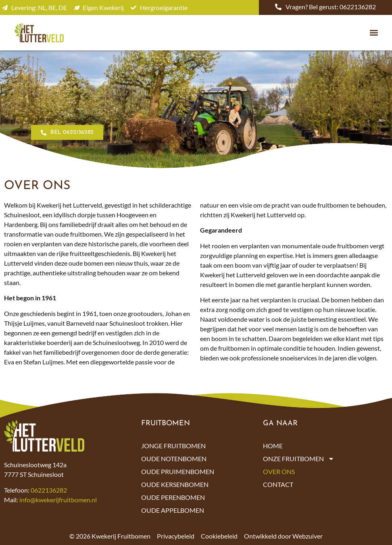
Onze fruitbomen (299, 459)
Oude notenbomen (174, 459)
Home (273, 446)
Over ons (279, 471)
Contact (278, 484)
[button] (374, 33)
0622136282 (49, 490)
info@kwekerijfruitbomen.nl (58, 500)
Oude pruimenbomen (178, 471)
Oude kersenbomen (175, 484)
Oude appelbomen (173, 510)
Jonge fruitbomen (173, 446)
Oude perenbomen (173, 497)
